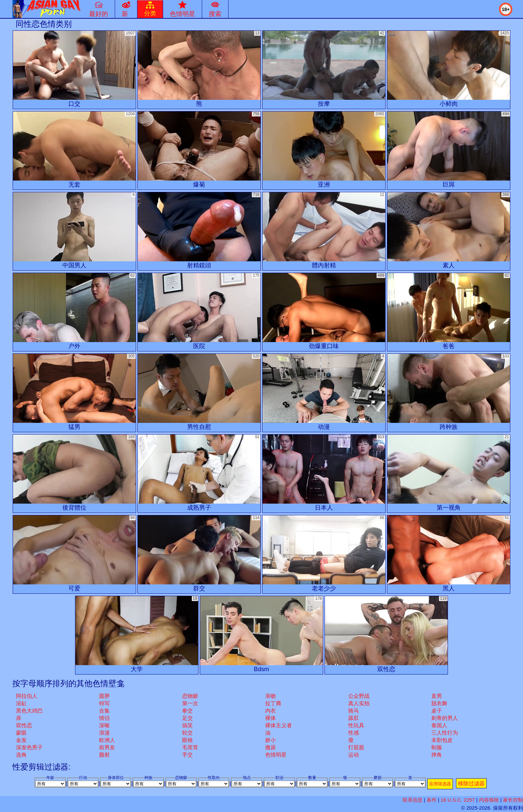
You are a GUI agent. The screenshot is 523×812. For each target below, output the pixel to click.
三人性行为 (445, 733)
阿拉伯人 (27, 696)
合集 (104, 711)
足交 (187, 718)
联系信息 (413, 800)
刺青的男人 (445, 718)
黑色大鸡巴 (29, 711)
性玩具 (356, 725)
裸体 (271, 718)
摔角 (437, 755)
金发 (21, 740)
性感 (354, 733)
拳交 (187, 711)
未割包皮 (442, 740)
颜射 (104, 755)
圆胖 (104, 696)
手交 (187, 755)
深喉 (104, 725)
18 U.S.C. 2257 (458, 800)
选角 (21, 755)
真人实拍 (359, 703)
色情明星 (276, 755)
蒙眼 (21, 733)
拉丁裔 (273, 703)
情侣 (104, 718)
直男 (437, 696)
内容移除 (489, 800)
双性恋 (24, 725)
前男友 (107, 747)
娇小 (271, 740)
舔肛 (354, 718)
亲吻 (271, 696)
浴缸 (21, 703)
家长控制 (513, 800)
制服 (437, 747)
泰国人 (439, 725)
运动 (354, 755)
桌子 (437, 711)
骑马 (354, 711)
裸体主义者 (279, 725)
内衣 (271, 711)
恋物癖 (190, 696)
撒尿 (271, 747)
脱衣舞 (439, 703)
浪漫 (104, 733)
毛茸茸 (190, 747)
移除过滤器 (471, 783)
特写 (104, 703)
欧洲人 (107, 740)
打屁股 (356, 747)
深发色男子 (29, 747)
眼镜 (187, 740)
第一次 (190, 703)
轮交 (187, 733)
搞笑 (187, 725)
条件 (432, 800)
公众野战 (359, 696)
